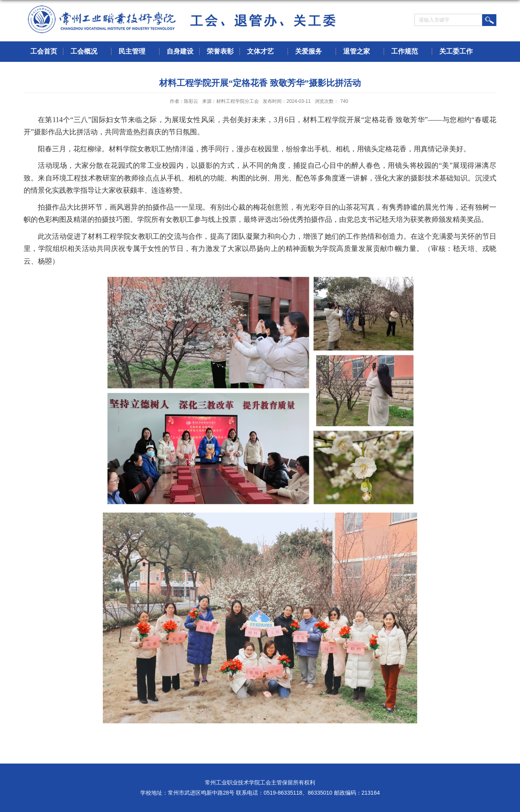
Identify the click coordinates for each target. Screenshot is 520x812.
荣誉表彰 (220, 51)
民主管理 (136, 52)
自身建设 (180, 51)
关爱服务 (312, 52)
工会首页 (44, 51)
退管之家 (360, 52)
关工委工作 (460, 52)
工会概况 (88, 52)
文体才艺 (264, 52)
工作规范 (409, 52)
